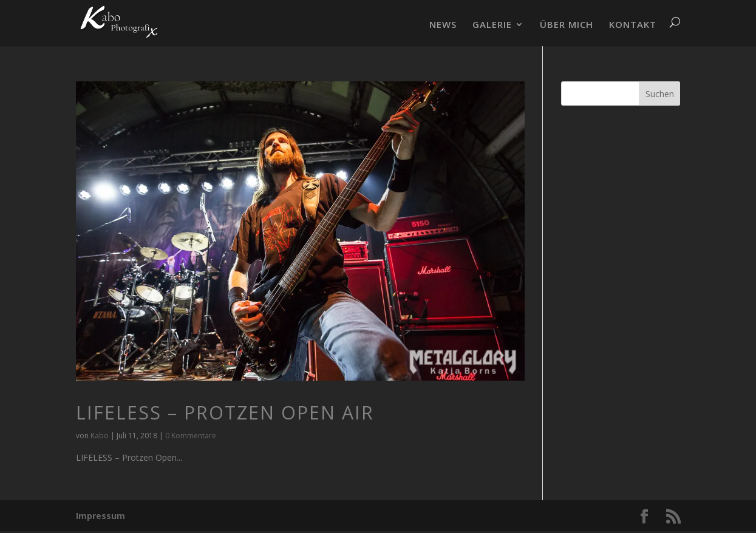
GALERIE (492, 25)
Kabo (100, 436)
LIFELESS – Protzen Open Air (225, 412)
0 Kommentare (191, 436)
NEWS (443, 25)
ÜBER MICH (567, 25)
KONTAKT (633, 25)
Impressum (100, 516)
